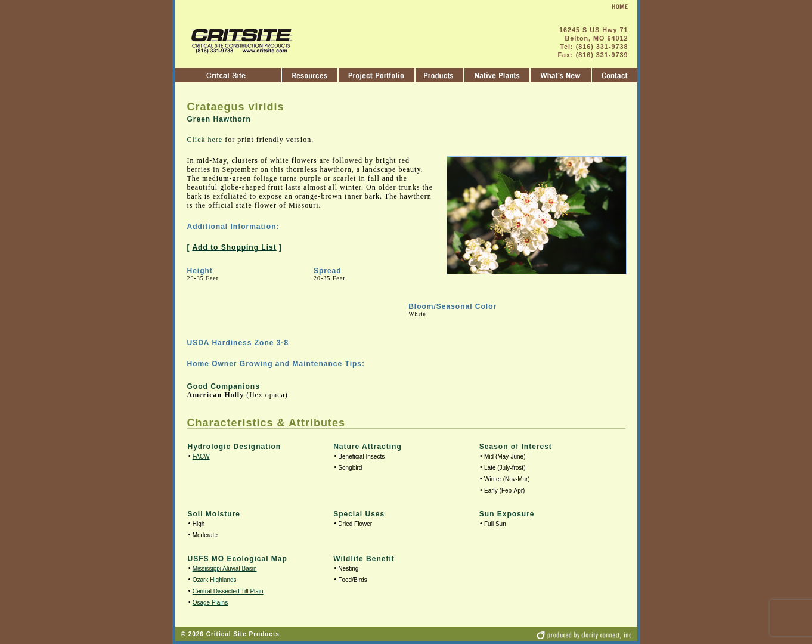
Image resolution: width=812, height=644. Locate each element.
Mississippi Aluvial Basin (225, 569)
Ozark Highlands (215, 580)
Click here (205, 140)
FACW (201, 456)
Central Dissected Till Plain (228, 591)
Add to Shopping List (234, 247)
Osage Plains (210, 603)
